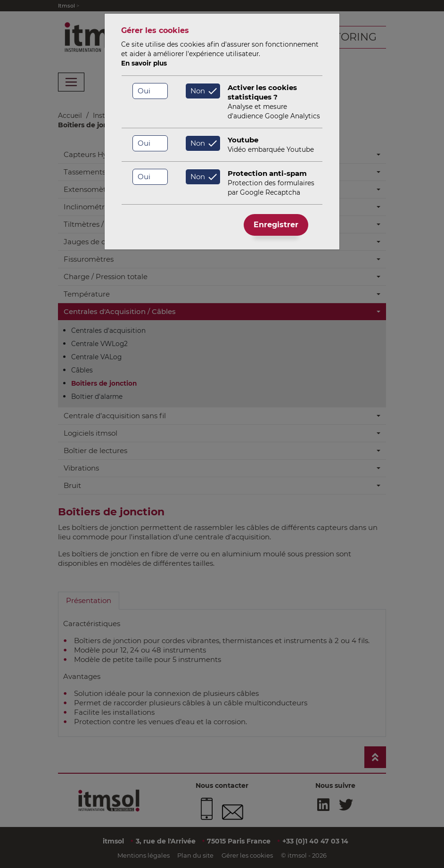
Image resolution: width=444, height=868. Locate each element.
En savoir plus (144, 63)
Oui (144, 91)
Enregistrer (276, 225)
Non (198, 91)
